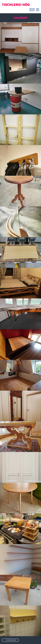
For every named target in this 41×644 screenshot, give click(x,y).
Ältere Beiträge (10, 640)
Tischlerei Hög (16, 5)
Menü (32, 10)
